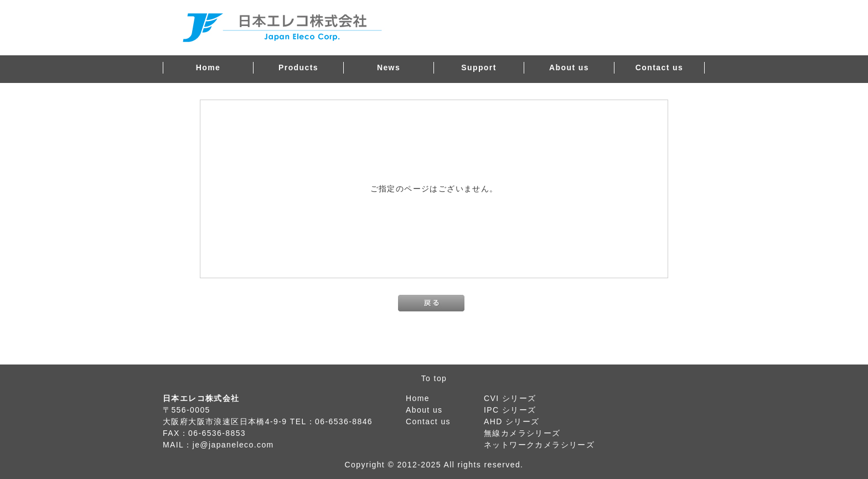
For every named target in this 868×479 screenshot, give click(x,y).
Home (208, 67)
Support (479, 67)
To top (434, 378)
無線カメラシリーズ (522, 433)
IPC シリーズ (510, 410)
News (389, 67)
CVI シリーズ (510, 398)
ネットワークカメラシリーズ (539, 445)
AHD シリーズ (512, 421)
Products (298, 67)
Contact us (659, 67)
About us (569, 67)
